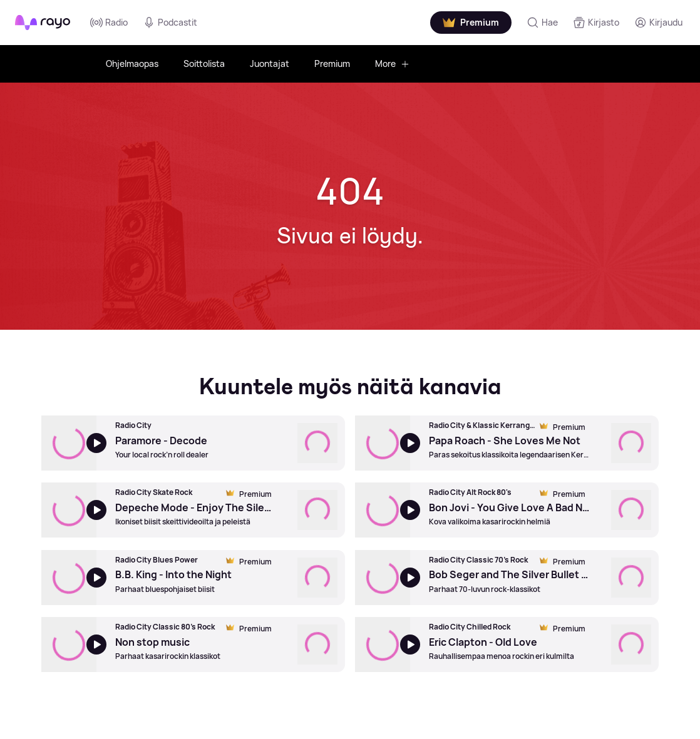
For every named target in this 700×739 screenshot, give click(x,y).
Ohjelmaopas (132, 64)
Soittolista (204, 64)
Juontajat (270, 64)
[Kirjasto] (596, 23)
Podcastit (170, 23)
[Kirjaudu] (658, 23)
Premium (332, 64)
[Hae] (542, 23)
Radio (109, 23)
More (392, 64)
